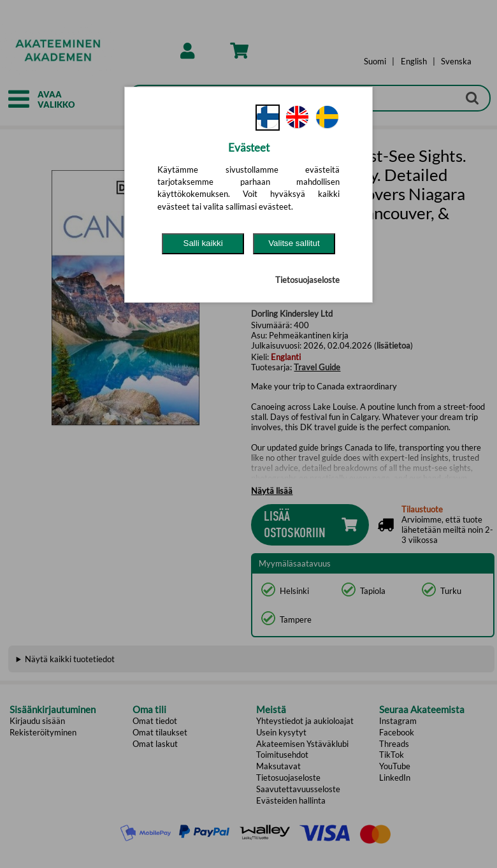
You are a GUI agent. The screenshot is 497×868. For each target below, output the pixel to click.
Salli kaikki (203, 243)
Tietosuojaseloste (307, 280)
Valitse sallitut (294, 243)
